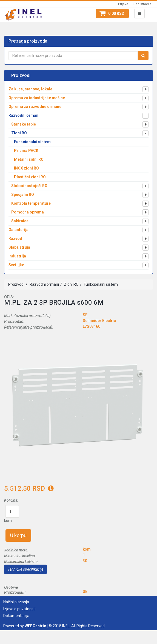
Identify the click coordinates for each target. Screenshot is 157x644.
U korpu (18, 535)
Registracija (142, 4)
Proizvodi (16, 284)
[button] (112, 13)
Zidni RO (71, 284)
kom (8, 521)
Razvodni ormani (44, 284)
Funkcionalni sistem (100, 284)
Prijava (123, 4)
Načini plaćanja (16, 602)
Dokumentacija (16, 616)
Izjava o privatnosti (19, 609)
